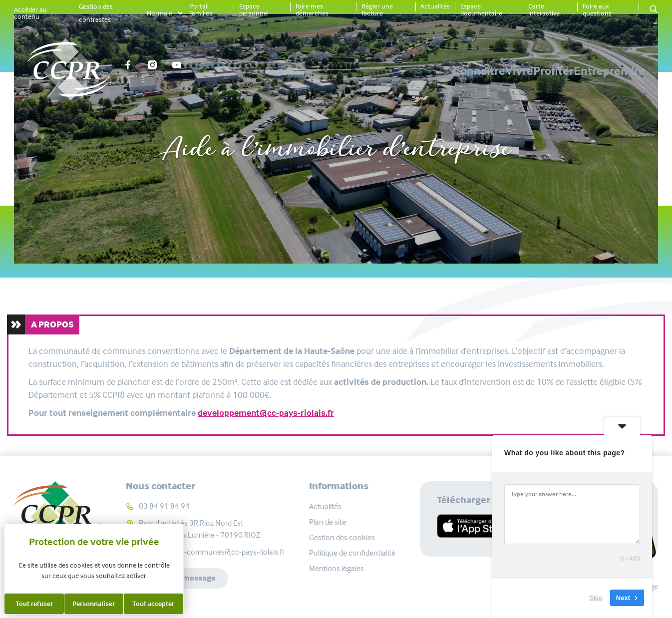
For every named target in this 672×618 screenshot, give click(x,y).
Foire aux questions (597, 9)
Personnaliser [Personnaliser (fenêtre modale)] (94, 604)
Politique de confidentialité (352, 553)
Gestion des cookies (342, 537)
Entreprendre (609, 71)
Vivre (449, 71)
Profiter (518, 71)
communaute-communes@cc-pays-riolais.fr (212, 552)
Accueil (225, 116)
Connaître (374, 71)
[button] (654, 10)
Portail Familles (201, 9)
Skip (596, 598)
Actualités (435, 6)
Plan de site (328, 522)
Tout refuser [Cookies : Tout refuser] (34, 604)
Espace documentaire (481, 9)
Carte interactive (544, 9)
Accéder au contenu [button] (30, 13)
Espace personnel (254, 9)
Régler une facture (377, 9)
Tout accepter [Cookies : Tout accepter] (153, 604)
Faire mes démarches (312, 9)
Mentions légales (336, 568)
